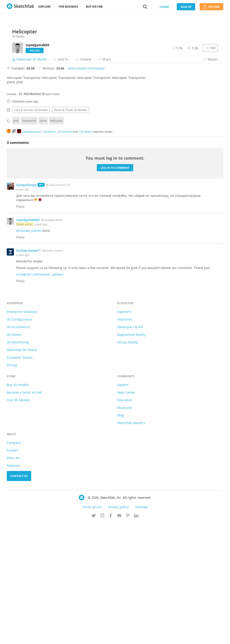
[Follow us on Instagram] (102, 637)
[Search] (145, 7)
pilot (16, 242)
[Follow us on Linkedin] (136, 637)
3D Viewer (14, 456)
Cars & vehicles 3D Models (31, 231)
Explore (45, 7)
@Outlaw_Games (29, 352)
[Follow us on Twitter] (94, 637)
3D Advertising (18, 463)
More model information (86, 189)
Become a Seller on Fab (24, 513)
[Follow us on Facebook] (111, 637)
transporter (29, 242)
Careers (13, 571)
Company (14, 564)
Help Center (126, 513)
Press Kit (13, 579)
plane (43, 242)
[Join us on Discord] (119, 637)
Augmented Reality (132, 456)
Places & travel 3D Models (71, 231)
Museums (125, 529)
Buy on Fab (94, 7)
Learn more (51, 215)
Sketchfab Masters (131, 544)
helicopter (56, 242)
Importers (125, 440)
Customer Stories (20, 478)
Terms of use (92, 628)
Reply (20, 327)
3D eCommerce (18, 448)
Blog (121, 536)
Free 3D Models (18, 521)
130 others (85, 252)
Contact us (19, 597)
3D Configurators (19, 440)
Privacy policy (119, 628)
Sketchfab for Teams (22, 471)
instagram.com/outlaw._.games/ (40, 395)
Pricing (12, 486)
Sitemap (142, 628)
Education (125, 521)
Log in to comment (115, 289)
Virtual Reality (128, 463)
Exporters (124, 433)
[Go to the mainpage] (20, 7)
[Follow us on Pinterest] (128, 637)
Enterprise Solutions (22, 433)
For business (68, 7)
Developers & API (130, 448)
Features (13, 587)
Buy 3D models (18, 506)
